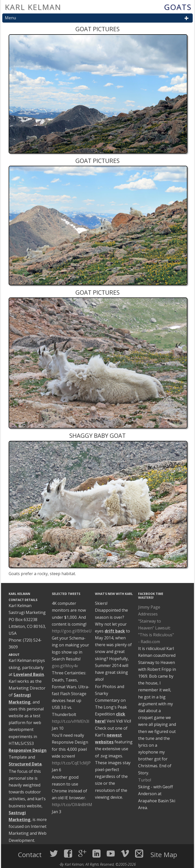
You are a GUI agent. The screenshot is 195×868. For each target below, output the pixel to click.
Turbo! (145, 780)
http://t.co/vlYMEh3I (71, 721)
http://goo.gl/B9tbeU (72, 631)
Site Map (164, 855)
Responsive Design (28, 750)
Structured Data (25, 764)
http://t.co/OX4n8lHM (72, 805)
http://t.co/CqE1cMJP (71, 763)
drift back (115, 631)
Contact (31, 855)
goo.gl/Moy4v (65, 666)
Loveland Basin (29, 674)
